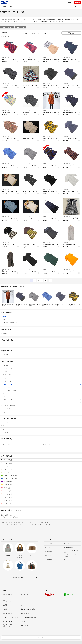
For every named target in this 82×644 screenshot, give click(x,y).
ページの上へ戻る (41, 638)
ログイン (70, 3)
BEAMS (41, 344)
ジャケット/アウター (42, 375)
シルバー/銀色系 (41, 497)
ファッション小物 (42, 400)
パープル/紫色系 (41, 482)
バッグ (42, 396)
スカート (42, 393)
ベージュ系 (41, 472)
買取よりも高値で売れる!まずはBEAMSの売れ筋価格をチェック (41, 516)
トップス (42, 372)
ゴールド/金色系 (41, 500)
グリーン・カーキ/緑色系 (41, 475)
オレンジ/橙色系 (41, 494)
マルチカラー (41, 503)
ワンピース (42, 378)
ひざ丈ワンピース (42, 387)
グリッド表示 (43, 33)
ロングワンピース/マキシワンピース (42, 390)
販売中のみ (25, 33)
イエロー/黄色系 (41, 485)
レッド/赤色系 (41, 491)
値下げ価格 (41, 333)
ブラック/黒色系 (41, 460)
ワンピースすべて (42, 381)
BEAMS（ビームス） (7, 27)
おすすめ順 (33, 33)
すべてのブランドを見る (19, 578)
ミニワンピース (20, 27)
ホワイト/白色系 (41, 463)
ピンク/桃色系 (41, 488)
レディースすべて (42, 369)
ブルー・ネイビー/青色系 (41, 479)
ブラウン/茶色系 (41, 469)
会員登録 (77, 3)
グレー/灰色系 (41, 466)
